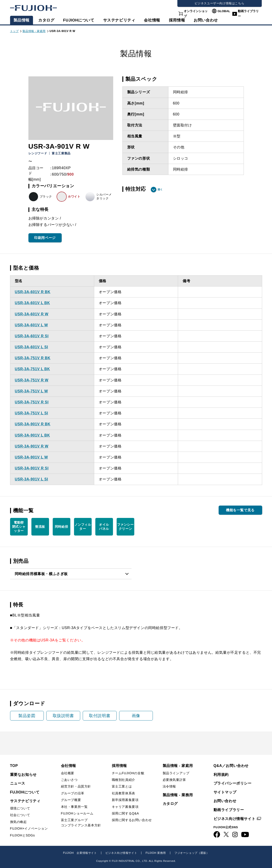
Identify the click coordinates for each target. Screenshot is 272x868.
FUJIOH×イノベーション (29, 828)
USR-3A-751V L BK (32, 369)
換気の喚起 (18, 822)
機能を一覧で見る (240, 510)
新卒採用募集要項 (125, 800)
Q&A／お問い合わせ (231, 766)
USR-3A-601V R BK (33, 292)
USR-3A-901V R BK (33, 424)
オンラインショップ (196, 14)
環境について (20, 808)
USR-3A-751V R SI (32, 402)
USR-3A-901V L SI (32, 479)
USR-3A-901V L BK (32, 435)
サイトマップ (225, 792)
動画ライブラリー (248, 14)
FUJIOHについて (79, 20)
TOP (14, 766)
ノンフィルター (83, 527)
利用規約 (221, 775)
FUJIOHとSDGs (23, 835)
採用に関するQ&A (125, 813)
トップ (14, 31)
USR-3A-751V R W (32, 380)
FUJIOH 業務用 (156, 853)
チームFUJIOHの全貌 (128, 773)
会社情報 (152, 20)
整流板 (40, 527)
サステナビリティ (119, 20)
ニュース (18, 783)
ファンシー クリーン (125, 527)
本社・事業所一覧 (74, 807)
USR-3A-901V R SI (32, 468)
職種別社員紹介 (124, 780)
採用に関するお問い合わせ (132, 820)
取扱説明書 (63, 716)
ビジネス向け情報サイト (235, 819)
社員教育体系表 (124, 793)
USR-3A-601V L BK (32, 303)
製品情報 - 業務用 (178, 795)
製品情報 (22, 20)
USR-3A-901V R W (32, 446)
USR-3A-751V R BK (33, 358)
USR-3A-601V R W (32, 314)
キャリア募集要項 (125, 807)
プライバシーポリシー (233, 783)
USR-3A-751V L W (32, 391)
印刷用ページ (45, 238)
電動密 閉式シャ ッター (19, 527)
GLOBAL (224, 11)
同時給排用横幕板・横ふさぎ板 (41, 574)
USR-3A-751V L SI (32, 413)
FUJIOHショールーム (77, 813)
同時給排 (61, 527)
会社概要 (68, 773)
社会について (20, 815)
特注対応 (136, 189)
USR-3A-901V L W (32, 457)
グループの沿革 (73, 793)
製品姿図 (27, 716)
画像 (136, 716)
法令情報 (169, 786)
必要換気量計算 (174, 780)
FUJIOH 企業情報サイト (80, 853)
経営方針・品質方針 (76, 786)
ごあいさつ (69, 780)
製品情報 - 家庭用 (34, 31)
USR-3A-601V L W (32, 325)
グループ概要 (71, 800)
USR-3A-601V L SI (32, 347)
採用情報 (177, 20)
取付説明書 (100, 716)
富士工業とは (122, 786)
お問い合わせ (225, 801)
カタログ (46, 20)
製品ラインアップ (176, 773)
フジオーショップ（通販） (192, 853)
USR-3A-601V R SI (32, 336)
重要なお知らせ (23, 775)
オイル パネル (104, 527)
